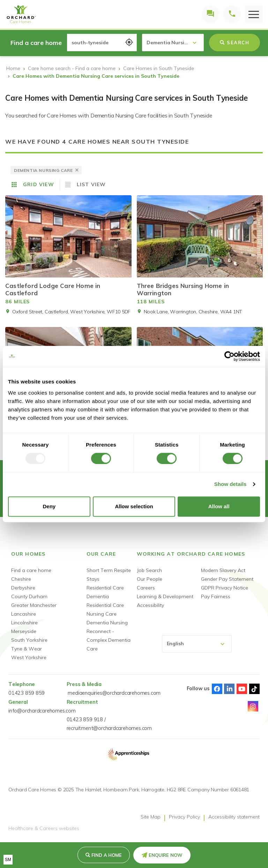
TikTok (254, 689)
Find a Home (107, 855)
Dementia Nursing (107, 623)
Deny (49, 506)
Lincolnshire (24, 623)
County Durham (29, 596)
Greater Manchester (34, 605)
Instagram (253, 706)
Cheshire (21, 579)
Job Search (149, 570)
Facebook (217, 689)
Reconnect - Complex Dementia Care (109, 640)
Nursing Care (102, 614)
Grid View (39, 184)
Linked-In (229, 689)
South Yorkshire (29, 640)
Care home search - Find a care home (72, 68)
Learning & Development (165, 596)
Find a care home (31, 570)
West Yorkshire (29, 657)
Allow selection (134, 506)
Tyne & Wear (27, 649)
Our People (150, 579)
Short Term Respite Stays (109, 575)
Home (13, 68)
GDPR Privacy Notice (225, 588)
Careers (146, 588)
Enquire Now (166, 855)
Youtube (242, 689)
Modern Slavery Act (223, 570)
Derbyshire (23, 588)
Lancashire (24, 614)
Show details (230, 484)
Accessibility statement (234, 817)
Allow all (219, 506)
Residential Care (105, 588)
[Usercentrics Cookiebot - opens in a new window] (229, 356)
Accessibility (150, 605)
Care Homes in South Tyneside (159, 68)
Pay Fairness (216, 596)
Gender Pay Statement (227, 579)
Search (234, 43)
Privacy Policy (184, 817)
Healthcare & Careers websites (44, 829)
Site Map (151, 817)
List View (91, 184)
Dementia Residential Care (105, 601)
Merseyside (24, 631)
